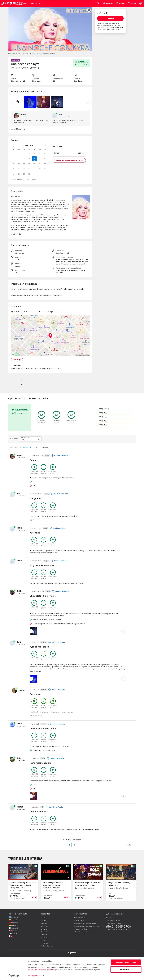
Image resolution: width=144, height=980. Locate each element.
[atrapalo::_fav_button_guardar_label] (89, 10)
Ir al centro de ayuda (113, 921)
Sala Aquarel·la (20, 312)
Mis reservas (110, 918)
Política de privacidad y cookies (42, 970)
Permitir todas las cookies (126, 962)
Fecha (36, 447)
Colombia (13, 920)
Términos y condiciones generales (85, 923)
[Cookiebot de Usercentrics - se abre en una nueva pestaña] (14, 976)
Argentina (13, 917)
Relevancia (27, 447)
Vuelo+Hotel (45, 926)
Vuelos (43, 918)
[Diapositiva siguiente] (135, 882)
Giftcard (44, 940)
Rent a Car (45, 932)
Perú (12, 936)
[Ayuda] (132, 3)
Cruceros (44, 929)
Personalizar (126, 969)
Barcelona (25, 54)
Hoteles (44, 921)
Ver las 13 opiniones (18, 129)
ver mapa (35, 68)
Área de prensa (79, 921)
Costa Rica (13, 923)
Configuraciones (35, 976)
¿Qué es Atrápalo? (80, 918)
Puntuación (45, 447)
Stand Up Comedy (35, 54)
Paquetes (44, 923)
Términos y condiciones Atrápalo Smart (87, 926)
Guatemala (14, 928)
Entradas (11, 54)
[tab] (27, 447)
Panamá (13, 933)
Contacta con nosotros (114, 923)
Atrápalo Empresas (47, 946)
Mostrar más (16, 234)
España (18, 54)
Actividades (45, 937)
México (12, 931)
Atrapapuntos (46, 943)
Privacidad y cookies (80, 929)
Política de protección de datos (84, 932)
